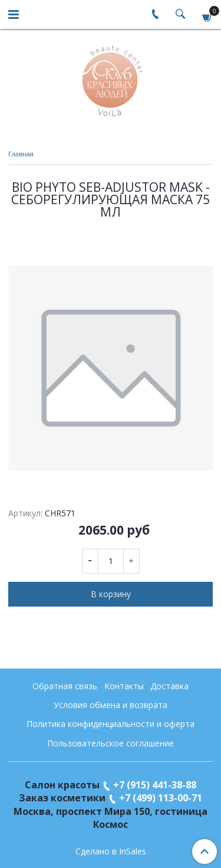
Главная (21, 154)
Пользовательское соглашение (111, 743)
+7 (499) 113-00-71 (161, 798)
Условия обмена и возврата (111, 705)
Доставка (169, 686)
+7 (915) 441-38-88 (155, 785)
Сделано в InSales (111, 851)
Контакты (124, 686)
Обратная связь (65, 686)
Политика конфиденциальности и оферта (111, 724)
